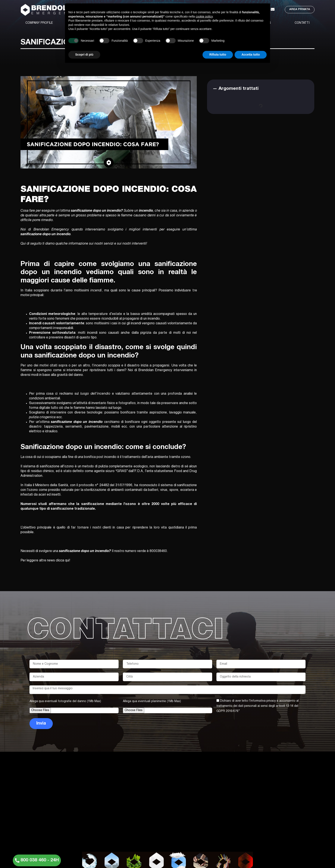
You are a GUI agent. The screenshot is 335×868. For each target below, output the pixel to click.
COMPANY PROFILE (39, 23)
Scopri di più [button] (84, 55)
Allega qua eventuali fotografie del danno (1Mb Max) (65, 701)
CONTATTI (302, 23)
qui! (68, 561)
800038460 (158, 551)
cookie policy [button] (204, 16)
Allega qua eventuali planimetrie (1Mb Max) (152, 701)
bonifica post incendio (100, 457)
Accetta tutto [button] (251, 55)
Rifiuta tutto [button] (218, 55)
